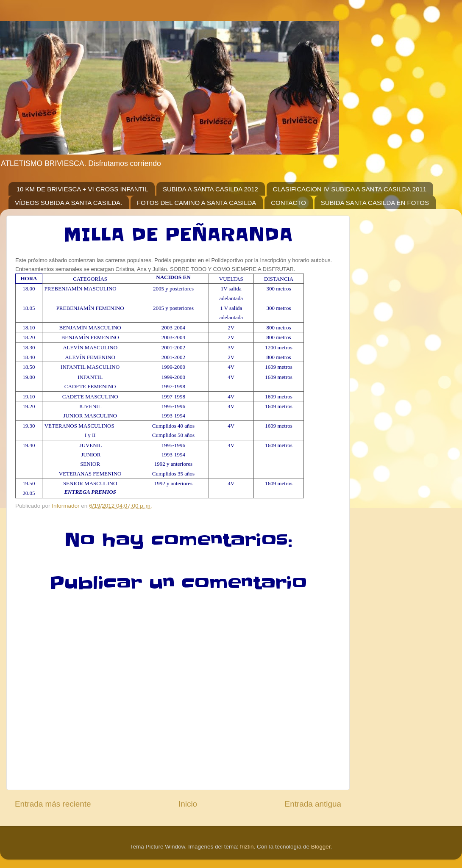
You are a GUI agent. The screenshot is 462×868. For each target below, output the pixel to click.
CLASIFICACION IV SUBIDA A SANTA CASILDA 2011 (350, 189)
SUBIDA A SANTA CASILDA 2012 (210, 189)
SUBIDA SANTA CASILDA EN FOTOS (375, 203)
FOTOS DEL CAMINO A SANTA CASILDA (196, 203)
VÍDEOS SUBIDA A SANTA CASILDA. (68, 203)
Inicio (188, 804)
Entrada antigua (313, 804)
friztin (247, 847)
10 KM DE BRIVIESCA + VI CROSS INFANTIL (82, 189)
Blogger (321, 847)
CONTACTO (288, 203)
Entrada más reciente (53, 804)
